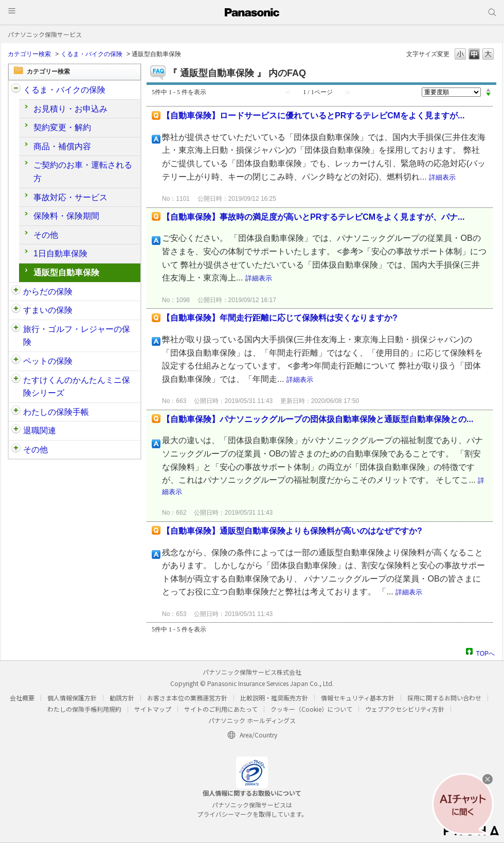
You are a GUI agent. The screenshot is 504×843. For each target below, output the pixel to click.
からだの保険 (48, 292)
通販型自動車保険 (66, 273)
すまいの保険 (48, 310)
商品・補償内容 (62, 146)
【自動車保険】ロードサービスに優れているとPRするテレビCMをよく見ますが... (313, 116)
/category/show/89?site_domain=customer (16, 310)
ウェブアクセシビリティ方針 (405, 709)
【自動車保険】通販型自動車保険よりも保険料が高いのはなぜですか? (292, 531)
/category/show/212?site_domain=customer (16, 431)
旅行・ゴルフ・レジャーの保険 (77, 336)
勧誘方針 (122, 698)
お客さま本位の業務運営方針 (187, 698)
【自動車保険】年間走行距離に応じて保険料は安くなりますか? (280, 318)
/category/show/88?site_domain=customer (16, 90)
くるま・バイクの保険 (92, 54)
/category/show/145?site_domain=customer (16, 412)
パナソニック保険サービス (45, 34)
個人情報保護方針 (72, 698)
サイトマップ (153, 709)
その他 (46, 235)
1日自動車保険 (60, 253)
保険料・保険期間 (66, 216)
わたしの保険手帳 (56, 412)
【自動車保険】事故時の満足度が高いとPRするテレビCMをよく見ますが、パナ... (313, 217)
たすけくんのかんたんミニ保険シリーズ (77, 387)
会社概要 (22, 698)
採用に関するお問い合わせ (444, 698)
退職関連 (40, 431)
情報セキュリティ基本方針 (358, 698)
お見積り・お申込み (70, 109)
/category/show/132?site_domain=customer (16, 380)
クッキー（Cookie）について (311, 709)
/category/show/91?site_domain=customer (16, 292)
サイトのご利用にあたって (221, 709)
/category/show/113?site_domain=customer (16, 450)
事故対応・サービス (70, 197)
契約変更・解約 (62, 127)
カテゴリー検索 (29, 54)
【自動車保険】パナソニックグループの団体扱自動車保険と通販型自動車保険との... (318, 419)
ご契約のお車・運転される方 (83, 172)
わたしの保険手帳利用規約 (84, 709)
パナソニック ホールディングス (252, 720)
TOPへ (485, 652)
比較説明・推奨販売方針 (274, 698)
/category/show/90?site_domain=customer (16, 361)
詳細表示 (442, 177)
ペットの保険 (48, 361)
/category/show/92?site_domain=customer (16, 329)
